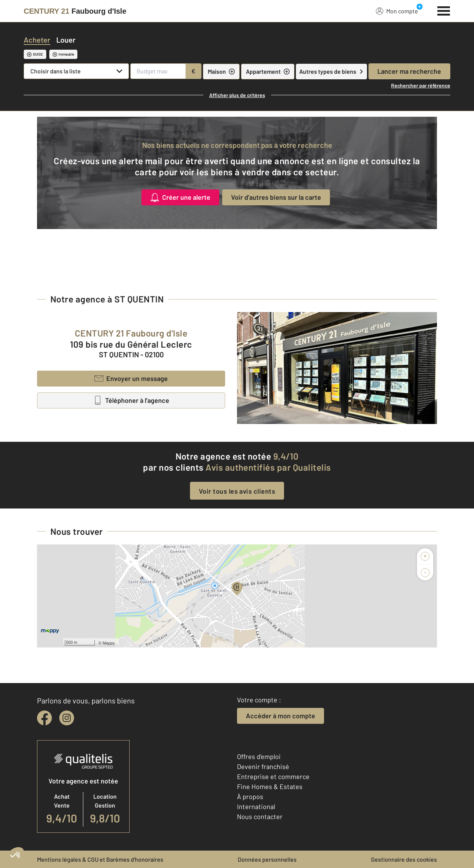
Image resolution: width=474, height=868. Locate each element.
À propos (250, 796)
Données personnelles (267, 859)
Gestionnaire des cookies (404, 859)
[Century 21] (75, 11)
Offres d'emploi (259, 756)
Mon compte (397, 11)
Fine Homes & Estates (270, 786)
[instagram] (67, 718)
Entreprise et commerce (273, 776)
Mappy (109, 643)
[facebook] (44, 718)
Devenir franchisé (263, 766)
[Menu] (444, 10)
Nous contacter (260, 816)
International (256, 806)
